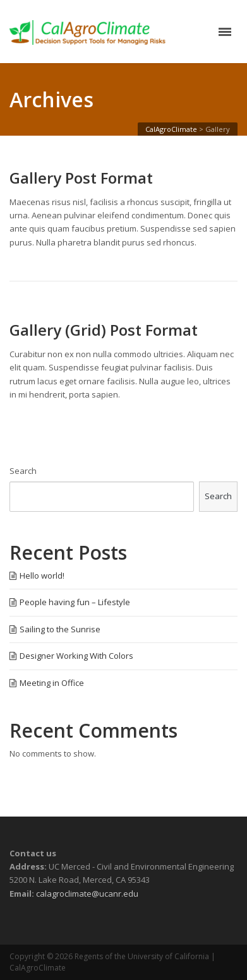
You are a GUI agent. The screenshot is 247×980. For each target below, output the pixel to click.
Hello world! (42, 576)
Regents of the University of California (142, 956)
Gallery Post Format (81, 178)
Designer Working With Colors (76, 656)
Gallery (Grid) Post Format (104, 330)
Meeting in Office (52, 683)
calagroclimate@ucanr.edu (87, 894)
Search (23, 471)
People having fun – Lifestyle (75, 602)
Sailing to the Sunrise (60, 629)
